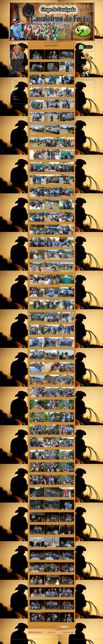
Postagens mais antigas (68, 632)
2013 (13, 95)
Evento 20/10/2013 (52, 46)
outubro (15, 96)
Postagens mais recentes (35, 632)
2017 (13, 89)
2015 (13, 93)
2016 (13, 91)
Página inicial (52, 632)
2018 (13, 87)
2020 (13, 83)
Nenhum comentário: (52, 627)
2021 (13, 81)
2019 (13, 85)
